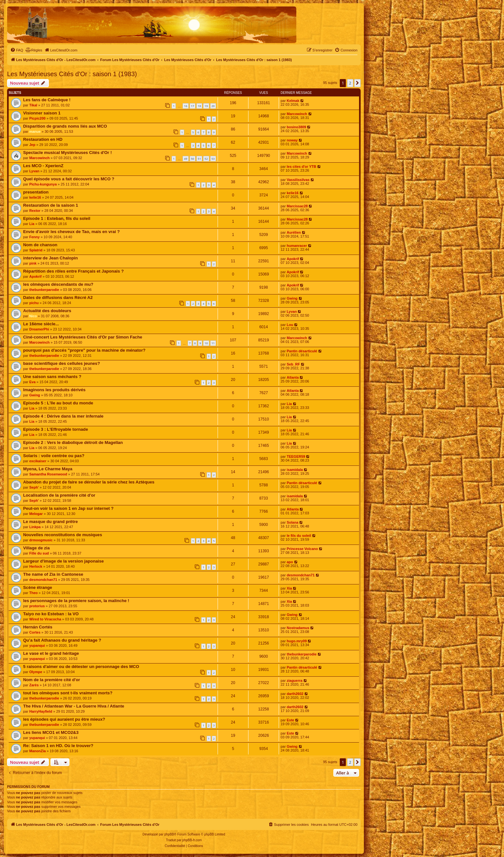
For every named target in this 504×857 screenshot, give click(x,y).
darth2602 (295, 694)
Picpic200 (37, 118)
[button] (357, 83)
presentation (36, 192)
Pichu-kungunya (43, 184)
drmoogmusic (41, 540)
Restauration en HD (43, 139)
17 (193, 106)
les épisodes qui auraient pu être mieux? (64, 719)
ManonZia (37, 751)
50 (193, 159)
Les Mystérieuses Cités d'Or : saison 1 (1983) (72, 74)
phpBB (169, 834)
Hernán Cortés (38, 627)
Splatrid (36, 250)
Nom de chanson (40, 245)
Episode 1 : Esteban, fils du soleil (57, 218)
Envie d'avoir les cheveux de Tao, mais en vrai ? (71, 232)
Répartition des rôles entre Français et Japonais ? (73, 271)
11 (213, 343)
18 (199, 106)
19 (206, 106)
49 (185, 159)
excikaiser (38, 461)
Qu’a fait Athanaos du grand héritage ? (62, 640)
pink (33, 263)
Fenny (34, 237)
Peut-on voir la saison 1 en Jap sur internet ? (68, 508)
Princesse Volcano (302, 549)
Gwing (292, 298)
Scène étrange (38, 587)
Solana (292, 522)
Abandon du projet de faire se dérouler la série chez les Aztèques (89, 482)
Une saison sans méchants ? (52, 377)
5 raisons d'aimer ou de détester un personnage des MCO (81, 667)
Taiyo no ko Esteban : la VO (51, 614)
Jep (32, 145)
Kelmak (293, 101)
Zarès (34, 685)
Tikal (33, 105)
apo (290, 562)
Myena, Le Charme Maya (48, 469)
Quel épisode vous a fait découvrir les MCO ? (69, 179)
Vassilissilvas (298, 180)
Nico (33, 316)
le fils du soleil (299, 536)
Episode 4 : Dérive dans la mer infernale (63, 416)
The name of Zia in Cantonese (53, 574)
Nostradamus (298, 628)
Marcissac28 (297, 206)
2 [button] (350, 83)
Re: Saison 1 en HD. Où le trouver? (58, 746)
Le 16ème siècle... (41, 324)
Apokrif (293, 259)
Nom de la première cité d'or (52, 680)
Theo (33, 593)
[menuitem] (17, 50)
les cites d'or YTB (301, 167)
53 (213, 159)
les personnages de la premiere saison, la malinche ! (76, 601)
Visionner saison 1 (42, 113)
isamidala (295, 470)
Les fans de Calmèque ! (47, 100)
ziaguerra (295, 681)
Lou (290, 325)
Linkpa (35, 527)
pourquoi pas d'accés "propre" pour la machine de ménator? (84, 350)
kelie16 (35, 197)
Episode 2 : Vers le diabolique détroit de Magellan (73, 442)
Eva (32, 382)
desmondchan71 (43, 580)
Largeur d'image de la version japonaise (63, 561)
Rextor (35, 211)
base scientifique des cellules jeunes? (62, 363)
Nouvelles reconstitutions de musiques (63, 535)
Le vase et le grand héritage (51, 653)
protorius (37, 606)
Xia (289, 588)
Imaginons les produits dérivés (54, 390)
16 (185, 106)
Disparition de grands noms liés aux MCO (65, 126)
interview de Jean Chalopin (50, 258)
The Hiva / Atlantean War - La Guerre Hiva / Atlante (74, 706)
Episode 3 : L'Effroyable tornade (56, 429)
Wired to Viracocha (45, 619)
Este (290, 720)
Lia (32, 224)
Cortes (35, 632)
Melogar (36, 514)
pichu (34, 303)
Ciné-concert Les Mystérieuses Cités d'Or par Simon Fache (83, 337)
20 (213, 106)
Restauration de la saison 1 (51, 205)
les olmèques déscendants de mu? (58, 284)
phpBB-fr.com (192, 840)
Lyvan (34, 171)
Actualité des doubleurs (47, 311)
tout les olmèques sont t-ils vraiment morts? (68, 693)
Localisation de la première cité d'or (59, 495)
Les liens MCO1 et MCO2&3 (51, 732)
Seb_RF (293, 364)
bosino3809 (297, 127)
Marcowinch (297, 114)
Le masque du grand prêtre (50, 522)
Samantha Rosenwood (48, 474)
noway (292, 140)
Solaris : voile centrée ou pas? (54, 456)
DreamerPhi (39, 329)
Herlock (36, 566)
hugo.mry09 (297, 641)
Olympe (36, 672)
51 (199, 159)
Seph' (34, 487)
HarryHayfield (41, 711)
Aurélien (294, 232)
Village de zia (36, 548)
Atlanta (293, 377)
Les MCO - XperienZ (43, 166)
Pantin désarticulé (302, 351)
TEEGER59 (296, 456)
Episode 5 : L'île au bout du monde (58, 403)
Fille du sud (39, 553)
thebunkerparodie (44, 290)
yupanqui (37, 645)
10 (206, 343)
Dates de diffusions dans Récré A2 (58, 298)
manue (35, 131)
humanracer (297, 246)
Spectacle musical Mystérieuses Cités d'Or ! (67, 153)
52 (206, 159)
